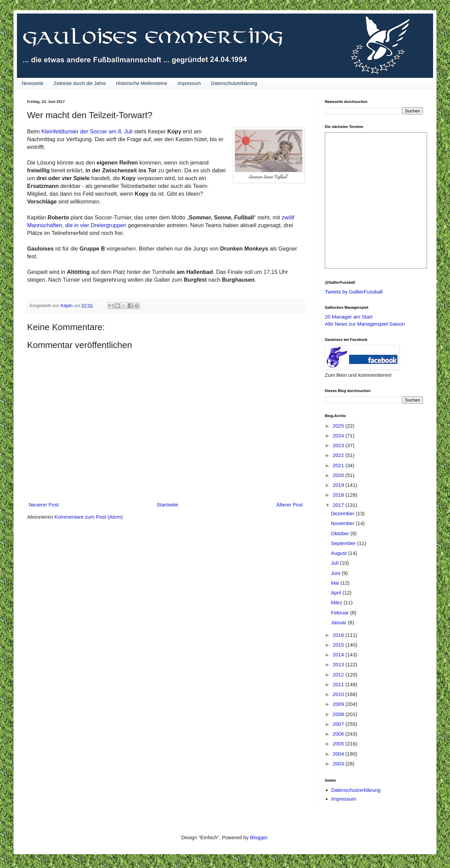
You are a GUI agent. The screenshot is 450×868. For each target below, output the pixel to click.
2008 (339, 714)
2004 (339, 754)
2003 (339, 764)
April (337, 593)
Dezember (343, 513)
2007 (339, 724)
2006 (339, 734)
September (344, 543)
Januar (339, 622)
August (340, 553)
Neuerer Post (44, 505)
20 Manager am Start (349, 317)
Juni (336, 573)
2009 (339, 704)
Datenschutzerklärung (234, 83)
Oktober (341, 533)
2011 (339, 684)
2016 (339, 635)
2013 (339, 664)
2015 (339, 645)
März (337, 602)
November (343, 523)
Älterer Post (290, 505)
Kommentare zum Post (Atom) (89, 517)
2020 (339, 475)
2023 (339, 445)
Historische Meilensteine (142, 83)
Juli (335, 563)
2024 (339, 436)
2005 (339, 744)
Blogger (259, 837)
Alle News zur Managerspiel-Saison (365, 324)
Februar (341, 613)
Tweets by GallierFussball (354, 292)
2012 (339, 675)
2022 (339, 455)
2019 (339, 485)
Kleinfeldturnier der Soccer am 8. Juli (88, 131)
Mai (336, 583)
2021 (339, 465)
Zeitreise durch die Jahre (80, 83)
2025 (339, 426)
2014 (339, 655)
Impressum (189, 83)
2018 (339, 495)
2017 (339, 505)
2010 (339, 694)
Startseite (167, 505)
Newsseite (33, 83)
